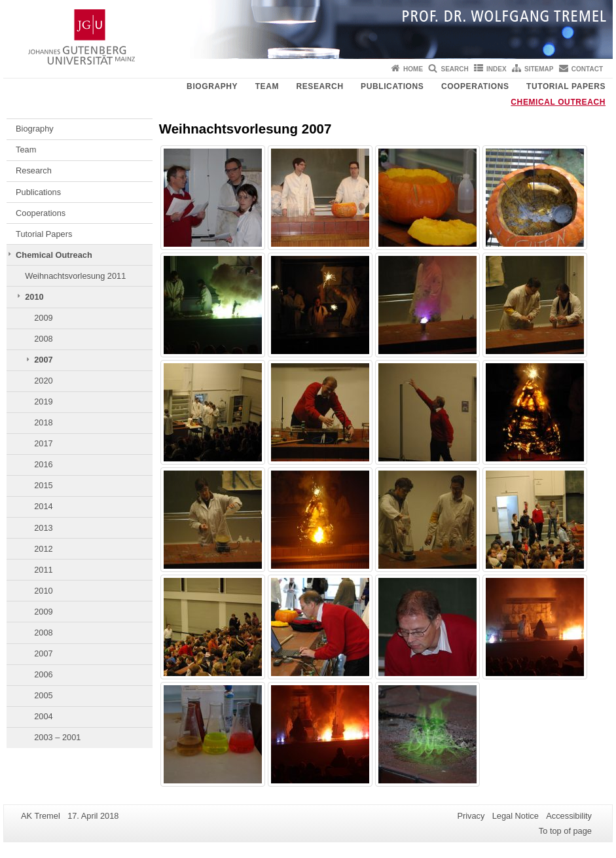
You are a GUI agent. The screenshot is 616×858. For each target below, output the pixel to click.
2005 (43, 695)
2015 (43, 485)
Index (497, 69)
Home (413, 69)
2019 (43, 402)
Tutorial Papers (566, 86)
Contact (587, 69)
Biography (212, 86)
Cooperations (475, 86)
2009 (43, 318)
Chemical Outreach (558, 102)
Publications (392, 86)
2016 (43, 464)
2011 (43, 570)
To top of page (565, 831)
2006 (43, 674)
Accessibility (569, 816)
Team (267, 86)
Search (454, 69)
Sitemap (539, 69)
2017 (43, 443)
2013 (43, 528)
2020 (43, 381)
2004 (43, 716)
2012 (43, 549)
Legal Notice (516, 816)
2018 (43, 422)
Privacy (471, 816)
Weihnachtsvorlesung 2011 (75, 276)
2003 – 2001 (57, 737)
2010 (34, 297)
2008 (43, 339)
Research (320, 86)
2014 (43, 506)
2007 (43, 360)
